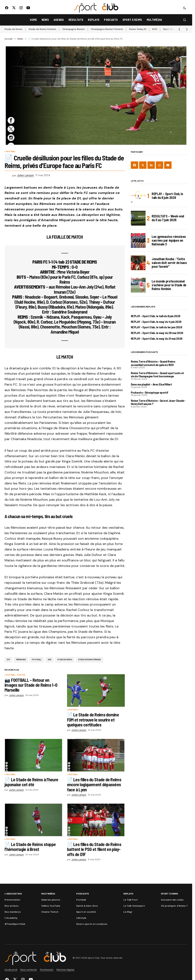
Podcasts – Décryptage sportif (149, 392)
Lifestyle (81, 918)
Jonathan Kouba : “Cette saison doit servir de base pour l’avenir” (169, 263)
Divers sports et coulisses (92, 924)
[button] (185, 8)
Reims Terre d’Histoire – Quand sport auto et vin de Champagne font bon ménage (157, 375)
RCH (155, 29)
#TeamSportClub (15, 924)
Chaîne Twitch (50, 912)
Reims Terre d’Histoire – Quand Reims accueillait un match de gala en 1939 (153, 363)
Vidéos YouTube (51, 906)
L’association (13, 894)
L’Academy (11, 918)
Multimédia (48, 894)
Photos (21, 675)
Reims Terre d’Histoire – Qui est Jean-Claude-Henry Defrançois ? (158, 402)
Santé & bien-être (87, 906)
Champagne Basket (74, 29)
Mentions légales (65, 970)
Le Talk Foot (131, 900)
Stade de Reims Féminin (42, 29)
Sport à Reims (169, 894)
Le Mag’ (128, 912)
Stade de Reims (14, 29)
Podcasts (83, 894)
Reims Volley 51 (138, 29)
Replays (128, 894)
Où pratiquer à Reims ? (174, 906)
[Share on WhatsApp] (160, 165)
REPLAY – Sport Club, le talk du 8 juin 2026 (167, 196)
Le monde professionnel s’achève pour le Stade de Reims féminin (169, 285)
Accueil (9, 39)
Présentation (12, 900)
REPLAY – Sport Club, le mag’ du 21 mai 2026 (157, 339)
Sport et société (86, 912)
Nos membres (13, 912)
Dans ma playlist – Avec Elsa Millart (151, 384)
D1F (8, 660)
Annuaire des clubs (172, 900)
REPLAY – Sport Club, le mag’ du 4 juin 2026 (156, 322)
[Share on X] (143, 165)
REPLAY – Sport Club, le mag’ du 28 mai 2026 (157, 333)
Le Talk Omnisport (134, 906)
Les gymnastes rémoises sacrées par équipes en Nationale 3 (169, 240)
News (20, 39)
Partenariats (47, 970)
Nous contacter (29, 970)
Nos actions (12, 906)
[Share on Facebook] (135, 165)
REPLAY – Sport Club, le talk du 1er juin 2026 (156, 327)
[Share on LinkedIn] (151, 165)
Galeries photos (51, 900)
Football (11, 152)
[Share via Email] (168, 165)
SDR (50, 660)
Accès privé (11, 970)
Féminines (21, 660)
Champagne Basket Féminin (107, 29)
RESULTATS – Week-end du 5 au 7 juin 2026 (168, 218)
